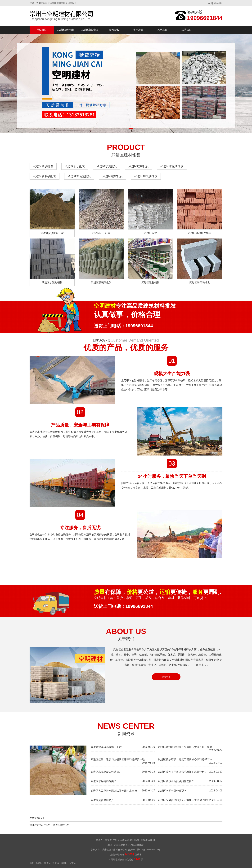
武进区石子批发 (75, 166)
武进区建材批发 (113, 176)
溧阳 (32, 863)
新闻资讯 (114, 30)
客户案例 (138, 30)
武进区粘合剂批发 (79, 176)
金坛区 (39, 863)
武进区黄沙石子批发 (40, 825)
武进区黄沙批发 (90, 30)
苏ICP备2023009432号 (148, 850)
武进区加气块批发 (146, 176)
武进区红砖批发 (139, 166)
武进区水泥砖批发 (172, 166)
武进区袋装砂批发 (45, 176)
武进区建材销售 (66, 30)
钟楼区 (64, 863)
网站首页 (42, 30)
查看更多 (166, 677)
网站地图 (218, 3)
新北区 (56, 863)
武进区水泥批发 (107, 166)
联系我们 (186, 30)
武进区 (47, 863)
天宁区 (72, 863)
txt (205, 3)
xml (210, 3)
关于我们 (162, 30)
